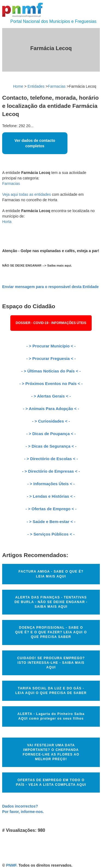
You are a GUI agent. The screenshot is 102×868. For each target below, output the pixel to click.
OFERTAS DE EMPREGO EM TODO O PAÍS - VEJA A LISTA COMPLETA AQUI (51, 782)
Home (18, 86)
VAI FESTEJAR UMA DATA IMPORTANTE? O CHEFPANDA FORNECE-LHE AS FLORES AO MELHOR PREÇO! (51, 752)
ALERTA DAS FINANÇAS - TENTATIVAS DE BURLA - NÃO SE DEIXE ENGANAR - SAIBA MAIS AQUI (51, 602)
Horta (7, 222)
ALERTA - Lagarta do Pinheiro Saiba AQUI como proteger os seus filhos (51, 716)
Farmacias (57, 86)
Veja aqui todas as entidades (27, 194)
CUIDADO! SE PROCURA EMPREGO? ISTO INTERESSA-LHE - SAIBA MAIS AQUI (51, 663)
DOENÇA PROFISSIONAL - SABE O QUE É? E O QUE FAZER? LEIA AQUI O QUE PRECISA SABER (51, 632)
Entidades (36, 86)
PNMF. (12, 865)
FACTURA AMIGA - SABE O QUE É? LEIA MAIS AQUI (51, 574)
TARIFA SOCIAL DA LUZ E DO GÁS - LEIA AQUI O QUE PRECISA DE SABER (51, 691)
